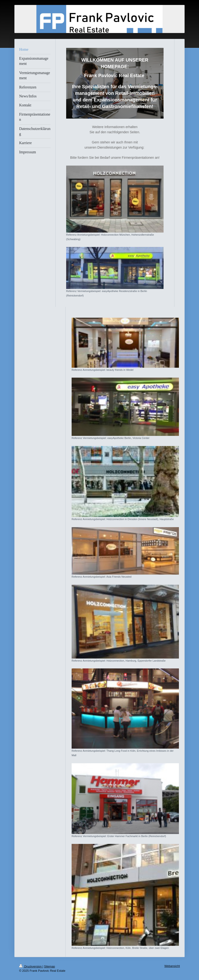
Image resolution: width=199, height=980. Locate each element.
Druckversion (31, 967)
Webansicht (172, 966)
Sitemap (49, 967)
